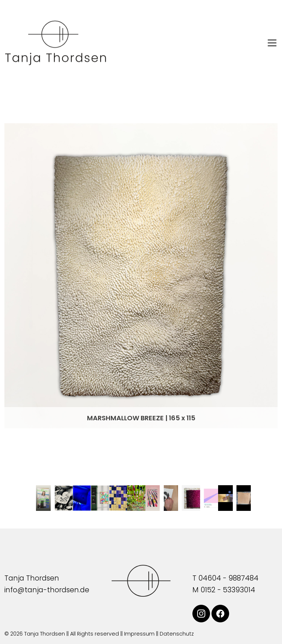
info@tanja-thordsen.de (47, 590)
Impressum (139, 634)
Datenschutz (177, 634)
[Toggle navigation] (272, 43)
